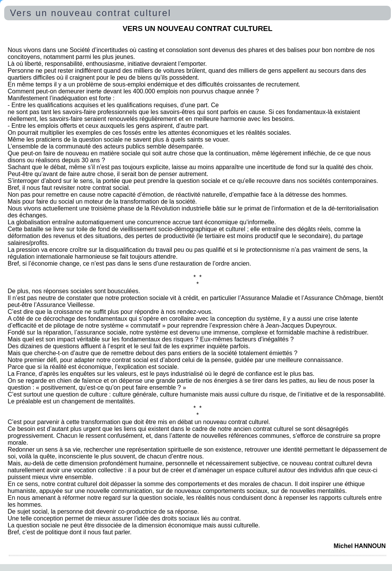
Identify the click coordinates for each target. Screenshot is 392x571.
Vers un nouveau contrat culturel (91, 13)
